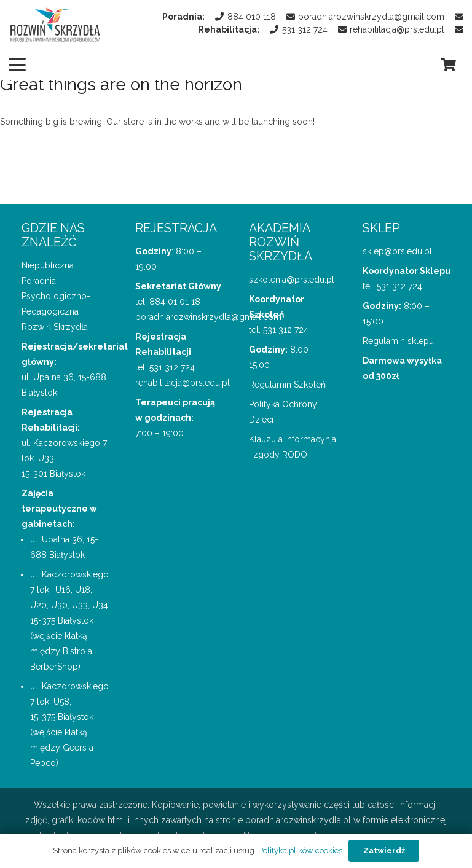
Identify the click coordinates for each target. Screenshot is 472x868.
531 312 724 (172, 367)
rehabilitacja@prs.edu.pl (183, 383)
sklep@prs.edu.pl (397, 251)
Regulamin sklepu (398, 341)
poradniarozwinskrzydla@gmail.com (208, 317)
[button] (17, 65)
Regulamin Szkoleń (287, 385)
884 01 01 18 (175, 302)
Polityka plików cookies (300, 850)
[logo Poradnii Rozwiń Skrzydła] (55, 25)
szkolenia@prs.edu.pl (292, 280)
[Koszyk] (449, 65)
